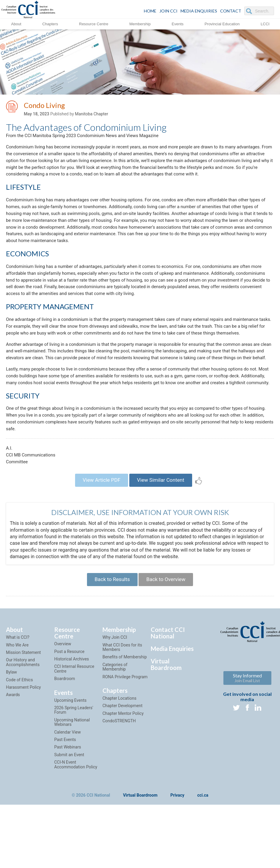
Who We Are (17, 708)
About (16, 24)
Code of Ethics (19, 743)
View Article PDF (99, 540)
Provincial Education (222, 24)
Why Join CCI (115, 701)
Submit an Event (69, 818)
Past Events (65, 803)
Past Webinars (68, 810)
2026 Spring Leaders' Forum (74, 773)
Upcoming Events (70, 763)
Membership (140, 24)
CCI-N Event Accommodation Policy (76, 828)
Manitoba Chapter (92, 115)
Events (178, 24)
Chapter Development (122, 769)
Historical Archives (72, 722)
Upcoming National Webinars (72, 785)
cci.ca (203, 858)
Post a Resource (69, 715)
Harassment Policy (23, 750)
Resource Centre (94, 24)
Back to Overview (168, 642)
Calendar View (67, 795)
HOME (150, 11)
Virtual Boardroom (166, 728)
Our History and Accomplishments (23, 725)
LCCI (265, 24)
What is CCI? (18, 701)
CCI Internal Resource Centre (74, 732)
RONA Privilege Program (125, 740)
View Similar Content (163, 540)
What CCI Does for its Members (122, 710)
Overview (63, 707)
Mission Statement (23, 715)
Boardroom (65, 742)
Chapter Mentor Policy (123, 776)
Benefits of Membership (125, 720)
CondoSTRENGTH (119, 784)
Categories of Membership (115, 730)
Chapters (50, 24)
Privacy (177, 858)
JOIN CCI (168, 11)
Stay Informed (247, 741)
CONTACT (231, 11)
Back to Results (110, 642)
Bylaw (11, 735)
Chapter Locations (119, 761)
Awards (13, 758)
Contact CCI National (168, 696)
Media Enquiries (199, 11)
